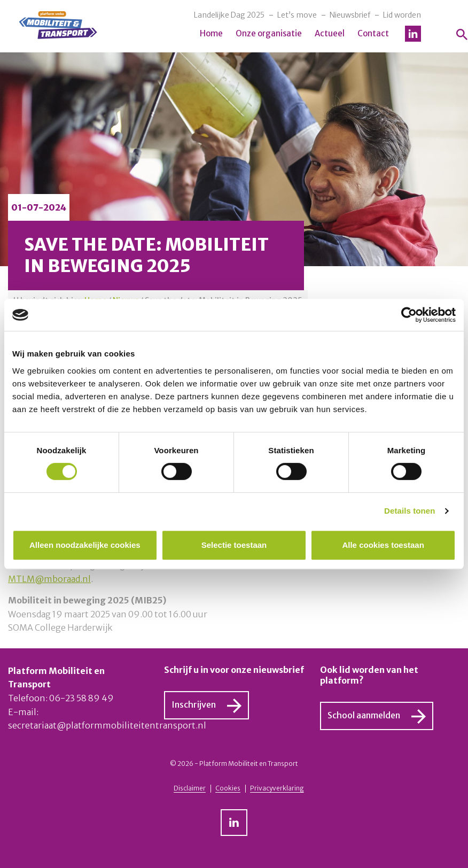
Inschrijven (194, 704)
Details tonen (409, 511)
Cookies (228, 788)
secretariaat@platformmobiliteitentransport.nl (107, 725)
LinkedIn (413, 34)
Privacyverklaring (277, 788)
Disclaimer (190, 788)
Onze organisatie (269, 33)
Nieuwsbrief (350, 15)
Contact (373, 33)
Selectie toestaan (234, 545)
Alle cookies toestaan (383, 545)
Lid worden (402, 15)
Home (211, 33)
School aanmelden (364, 715)
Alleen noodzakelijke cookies (85, 545)
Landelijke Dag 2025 (229, 15)
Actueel (330, 33)
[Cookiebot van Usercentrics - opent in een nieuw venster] (409, 315)
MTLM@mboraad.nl (49, 579)
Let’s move (297, 15)
